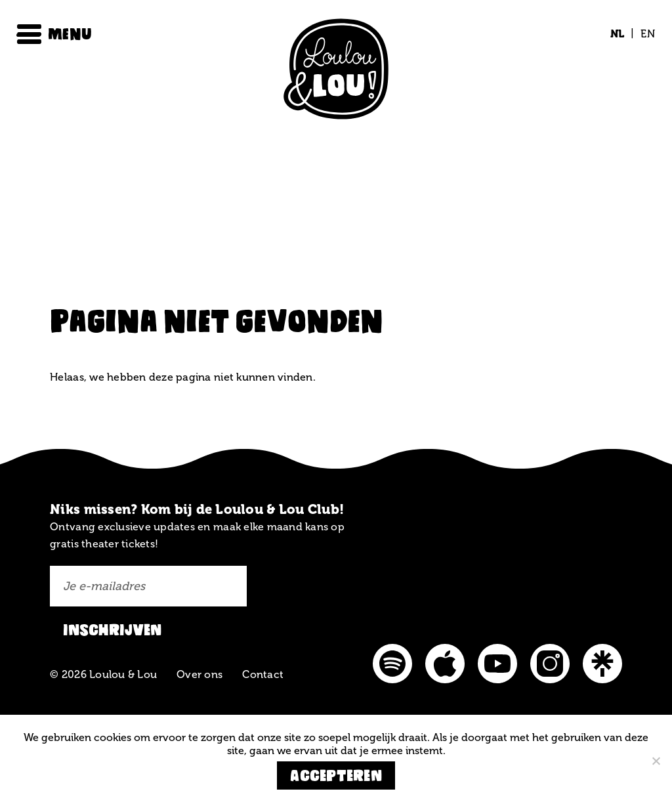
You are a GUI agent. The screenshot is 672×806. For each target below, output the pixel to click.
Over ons (199, 674)
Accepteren (336, 775)
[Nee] (656, 761)
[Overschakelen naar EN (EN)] (644, 34)
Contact (263, 674)
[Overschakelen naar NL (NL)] (618, 34)
